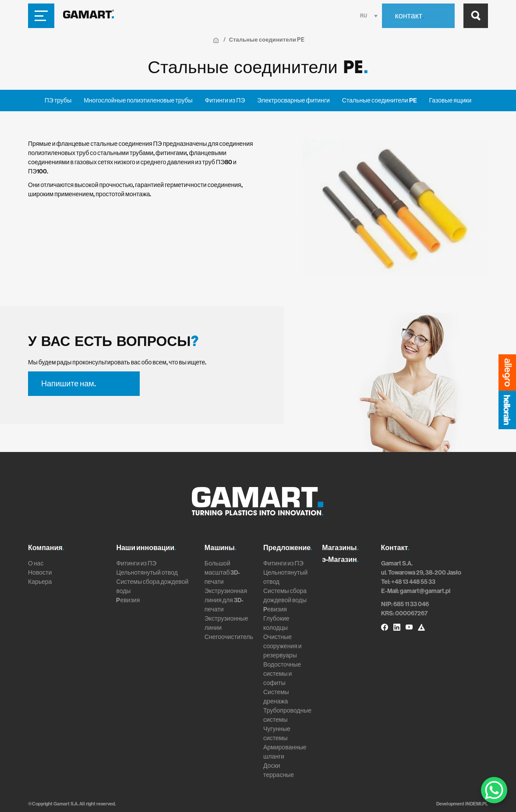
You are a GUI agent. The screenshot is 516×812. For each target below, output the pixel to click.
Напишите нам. (69, 384)
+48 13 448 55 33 (413, 582)
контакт (410, 16)
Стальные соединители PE (380, 101)
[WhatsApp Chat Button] (494, 790)
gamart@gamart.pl (425, 591)
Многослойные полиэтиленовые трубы (138, 101)
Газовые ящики (451, 101)
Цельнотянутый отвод (147, 573)
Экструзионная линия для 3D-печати (226, 600)
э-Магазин (340, 560)
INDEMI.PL (477, 804)
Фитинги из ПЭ (225, 101)
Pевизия (128, 600)
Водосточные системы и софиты (282, 674)
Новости (40, 573)
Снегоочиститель (229, 637)
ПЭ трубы (58, 101)
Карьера (40, 582)
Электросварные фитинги (293, 101)
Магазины (340, 548)
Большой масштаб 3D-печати (223, 573)
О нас (36, 563)
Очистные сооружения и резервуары (283, 646)
